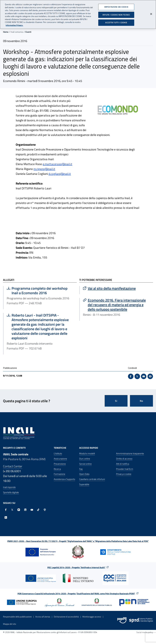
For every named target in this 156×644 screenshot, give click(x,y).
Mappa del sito (10, 624)
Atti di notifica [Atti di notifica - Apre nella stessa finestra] (123, 464)
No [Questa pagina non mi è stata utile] (141, 401)
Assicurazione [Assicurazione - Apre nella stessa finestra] (60, 459)
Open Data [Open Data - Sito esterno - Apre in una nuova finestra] (84, 474)
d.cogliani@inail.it (60, 174)
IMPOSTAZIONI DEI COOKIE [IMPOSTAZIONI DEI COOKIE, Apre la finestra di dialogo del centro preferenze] (116, 5)
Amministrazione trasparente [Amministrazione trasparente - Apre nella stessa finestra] (130, 453)
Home (6, 32)
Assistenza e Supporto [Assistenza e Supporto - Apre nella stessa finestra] (64, 479)
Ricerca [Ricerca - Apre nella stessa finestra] (57, 469)
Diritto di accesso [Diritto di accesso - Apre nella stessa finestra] (124, 459)
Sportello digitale (11, 492)
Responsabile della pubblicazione (17, 617)
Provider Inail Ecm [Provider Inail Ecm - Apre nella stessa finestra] (125, 469)
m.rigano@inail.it (44, 169)
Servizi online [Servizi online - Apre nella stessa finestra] (85, 464)
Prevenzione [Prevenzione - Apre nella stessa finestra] (60, 464)
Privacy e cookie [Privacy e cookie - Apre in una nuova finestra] (124, 474)
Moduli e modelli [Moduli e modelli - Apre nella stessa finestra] (87, 453)
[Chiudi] (151, 13)
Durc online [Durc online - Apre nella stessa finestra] (85, 459)
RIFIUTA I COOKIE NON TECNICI (116, 13)
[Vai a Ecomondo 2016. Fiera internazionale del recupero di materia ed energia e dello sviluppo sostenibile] (116, 305)
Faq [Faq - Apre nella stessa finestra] (81, 469)
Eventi (28, 32)
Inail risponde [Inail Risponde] (9, 487)
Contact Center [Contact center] (13, 466)
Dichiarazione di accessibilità (66, 617)
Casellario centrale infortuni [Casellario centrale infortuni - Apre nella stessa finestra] (92, 479)
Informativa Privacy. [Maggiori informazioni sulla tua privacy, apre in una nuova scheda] (14, 24)
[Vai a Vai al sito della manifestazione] (116, 288)
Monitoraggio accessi (92, 617)
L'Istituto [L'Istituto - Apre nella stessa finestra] (58, 453)
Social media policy (145, 632)
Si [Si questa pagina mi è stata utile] (116, 401)
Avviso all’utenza (43, 617)
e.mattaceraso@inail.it (57, 164)
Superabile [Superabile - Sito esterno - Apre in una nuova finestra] (84, 484)
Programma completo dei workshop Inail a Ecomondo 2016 (37, 291)
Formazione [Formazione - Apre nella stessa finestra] (59, 474)
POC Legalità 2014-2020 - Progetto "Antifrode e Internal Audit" (76, 567)
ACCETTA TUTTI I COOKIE (116, 21)
